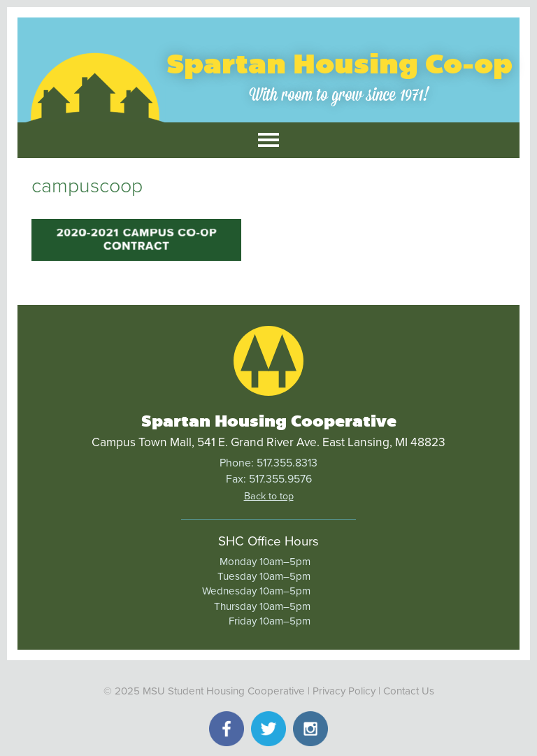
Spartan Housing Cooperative (269, 421)
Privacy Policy (344, 691)
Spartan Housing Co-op (339, 64)
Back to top (269, 496)
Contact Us (409, 691)
